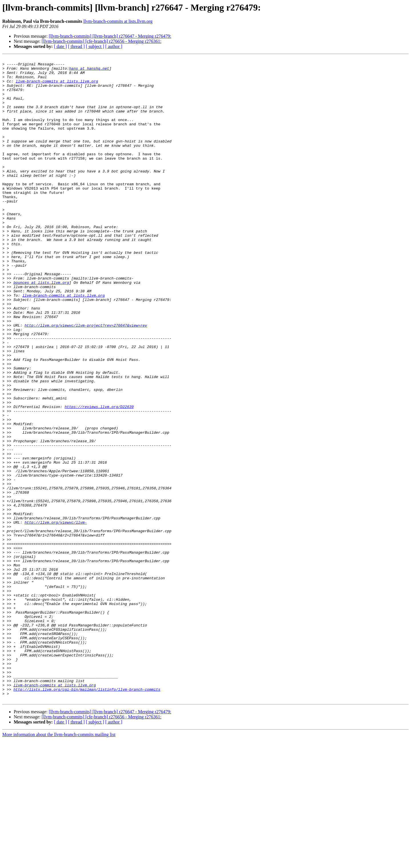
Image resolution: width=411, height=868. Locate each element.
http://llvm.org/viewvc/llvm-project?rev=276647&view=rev (86, 379)
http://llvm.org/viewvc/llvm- (56, 616)
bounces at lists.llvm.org (41, 328)
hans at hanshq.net (89, 71)
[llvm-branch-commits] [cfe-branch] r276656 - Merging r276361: (102, 41)
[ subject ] (95, 46)
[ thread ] (76, 46)
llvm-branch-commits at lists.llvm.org (118, 21)
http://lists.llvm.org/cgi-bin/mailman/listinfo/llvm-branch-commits (87, 816)
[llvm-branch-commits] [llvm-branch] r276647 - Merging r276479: (110, 36)
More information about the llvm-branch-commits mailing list (59, 863)
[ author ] (114, 46)
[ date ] (60, 46)
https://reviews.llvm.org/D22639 (99, 477)
